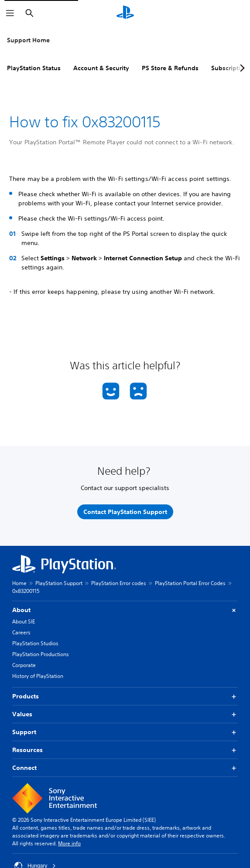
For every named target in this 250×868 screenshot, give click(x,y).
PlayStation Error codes (119, 583)
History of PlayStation (38, 676)
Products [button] (125, 696)
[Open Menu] (10, 13)
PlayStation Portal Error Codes (190, 583)
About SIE (24, 621)
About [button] (125, 610)
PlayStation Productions (41, 654)
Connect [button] (125, 768)
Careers (21, 632)
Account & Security (101, 68)
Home (19, 583)
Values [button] (125, 714)
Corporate (24, 665)
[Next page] (241, 68)
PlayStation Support (59, 583)
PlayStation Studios (35, 643)
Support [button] (125, 732)
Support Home (28, 40)
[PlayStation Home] (125, 13)
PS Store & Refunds (170, 68)
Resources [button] (125, 750)
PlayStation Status (34, 68)
